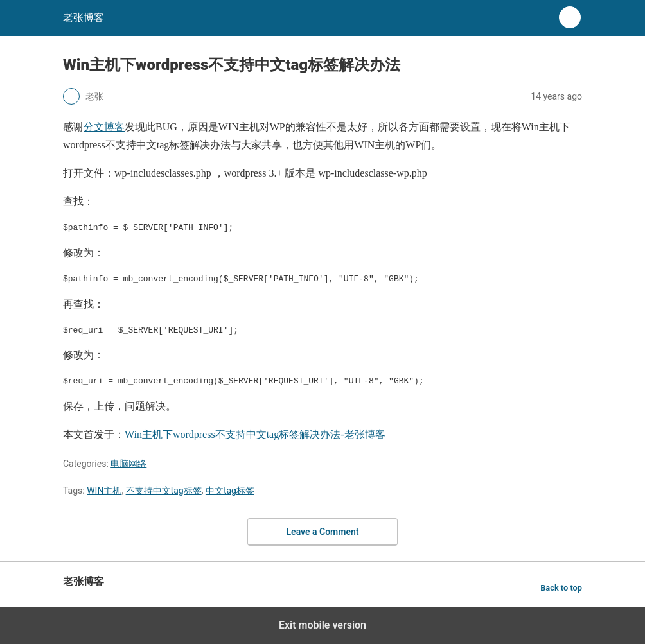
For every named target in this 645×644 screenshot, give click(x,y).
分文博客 (104, 127)
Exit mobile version (322, 625)
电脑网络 (128, 464)
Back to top (561, 588)
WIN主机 (104, 491)
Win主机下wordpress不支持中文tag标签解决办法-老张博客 (255, 434)
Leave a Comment (323, 532)
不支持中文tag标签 (164, 491)
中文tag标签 (230, 491)
